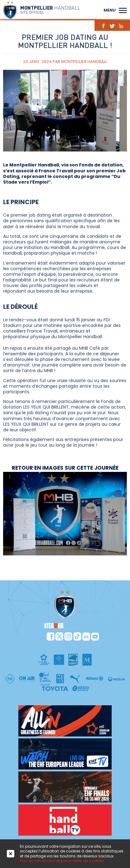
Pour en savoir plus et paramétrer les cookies (62, 861)
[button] (123, 10)
